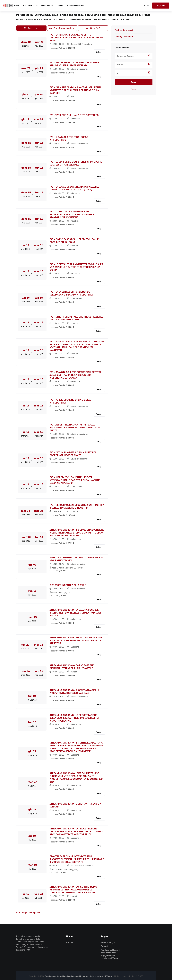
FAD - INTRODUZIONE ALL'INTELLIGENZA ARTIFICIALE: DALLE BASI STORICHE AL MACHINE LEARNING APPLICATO (75, 480)
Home (17, 5)
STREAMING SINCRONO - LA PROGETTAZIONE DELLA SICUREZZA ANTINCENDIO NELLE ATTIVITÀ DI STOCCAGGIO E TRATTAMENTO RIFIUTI (77, 832)
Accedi (146, 5)
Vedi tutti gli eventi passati (29, 913)
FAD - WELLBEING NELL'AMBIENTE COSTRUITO (74, 115)
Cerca (134, 82)
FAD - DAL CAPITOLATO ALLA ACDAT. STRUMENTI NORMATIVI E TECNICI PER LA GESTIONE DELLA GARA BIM (76, 90)
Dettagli (99, 52)
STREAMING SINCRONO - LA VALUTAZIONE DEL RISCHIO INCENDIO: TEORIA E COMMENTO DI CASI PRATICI (75, 613)
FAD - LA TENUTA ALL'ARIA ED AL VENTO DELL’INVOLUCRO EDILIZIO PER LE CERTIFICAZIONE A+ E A (77, 38)
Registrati (161, 6)
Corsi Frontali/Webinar (62, 28)
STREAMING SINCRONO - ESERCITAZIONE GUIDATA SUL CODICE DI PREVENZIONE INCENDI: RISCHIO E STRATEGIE (76, 640)
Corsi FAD (93, 28)
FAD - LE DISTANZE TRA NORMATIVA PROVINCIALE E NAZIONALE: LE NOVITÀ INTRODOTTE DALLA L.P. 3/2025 (77, 267)
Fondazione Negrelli (75, 5)
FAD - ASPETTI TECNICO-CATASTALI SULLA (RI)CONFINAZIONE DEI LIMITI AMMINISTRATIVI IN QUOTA (75, 428)
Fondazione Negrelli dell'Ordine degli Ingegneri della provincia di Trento (79, 976)
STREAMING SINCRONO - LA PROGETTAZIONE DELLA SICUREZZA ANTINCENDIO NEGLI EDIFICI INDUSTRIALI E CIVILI (74, 718)
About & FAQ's (47, 5)
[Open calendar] (149, 64)
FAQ (28, 950)
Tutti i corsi (31, 28)
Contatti (60, 5)
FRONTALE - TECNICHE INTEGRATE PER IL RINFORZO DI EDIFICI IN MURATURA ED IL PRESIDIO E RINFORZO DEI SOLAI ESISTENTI (77, 859)
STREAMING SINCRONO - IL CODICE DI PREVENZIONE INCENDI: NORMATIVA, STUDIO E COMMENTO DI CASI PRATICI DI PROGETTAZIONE (77, 533)
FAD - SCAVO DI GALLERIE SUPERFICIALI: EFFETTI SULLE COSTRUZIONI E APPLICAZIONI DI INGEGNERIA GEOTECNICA (75, 375)
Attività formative (30, 5)
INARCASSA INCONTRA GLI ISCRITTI (68, 585)
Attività (70, 942)
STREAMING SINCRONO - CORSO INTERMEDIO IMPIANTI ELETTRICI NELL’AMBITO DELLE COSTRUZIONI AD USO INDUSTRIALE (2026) (74, 890)
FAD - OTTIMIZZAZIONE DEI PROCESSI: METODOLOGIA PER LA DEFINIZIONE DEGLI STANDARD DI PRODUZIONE (72, 214)
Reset (134, 89)
